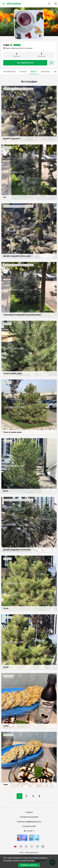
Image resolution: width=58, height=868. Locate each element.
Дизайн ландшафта (12, 139)
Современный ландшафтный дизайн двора (22, 315)
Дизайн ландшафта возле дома (17, 256)
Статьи (23, 72)
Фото (34, 72)
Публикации (9, 72)
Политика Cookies (29, 826)
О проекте (29, 812)
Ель (5, 197)
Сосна (6, 491)
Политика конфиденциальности (29, 822)
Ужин (6, 785)
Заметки (46, 72)
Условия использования (29, 817)
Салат (6, 726)
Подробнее (40, 861)
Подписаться (27, 63)
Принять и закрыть (29, 865)
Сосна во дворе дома (12, 373)
